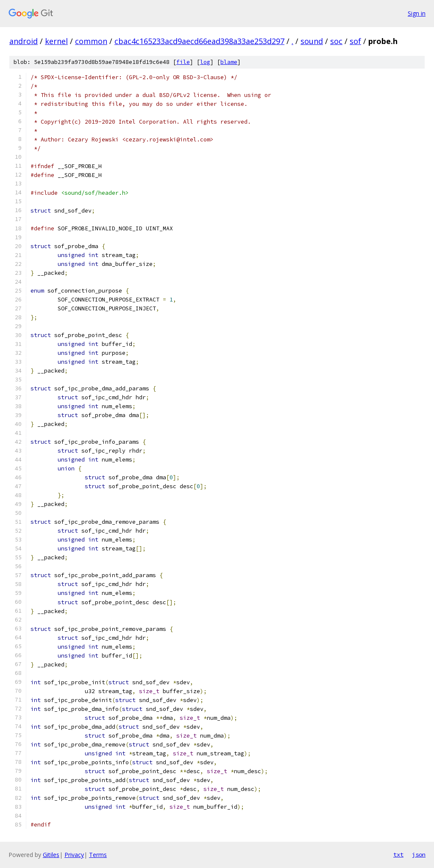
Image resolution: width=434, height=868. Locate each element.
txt (398, 854)
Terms (98, 855)
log (205, 62)
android (24, 41)
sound (312, 41)
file (183, 62)
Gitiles (51, 855)
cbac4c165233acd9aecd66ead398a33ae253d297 (199, 41)
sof (355, 41)
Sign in (417, 13)
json (419, 854)
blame (229, 62)
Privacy (74, 855)
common (91, 41)
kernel (56, 41)
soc (336, 41)
